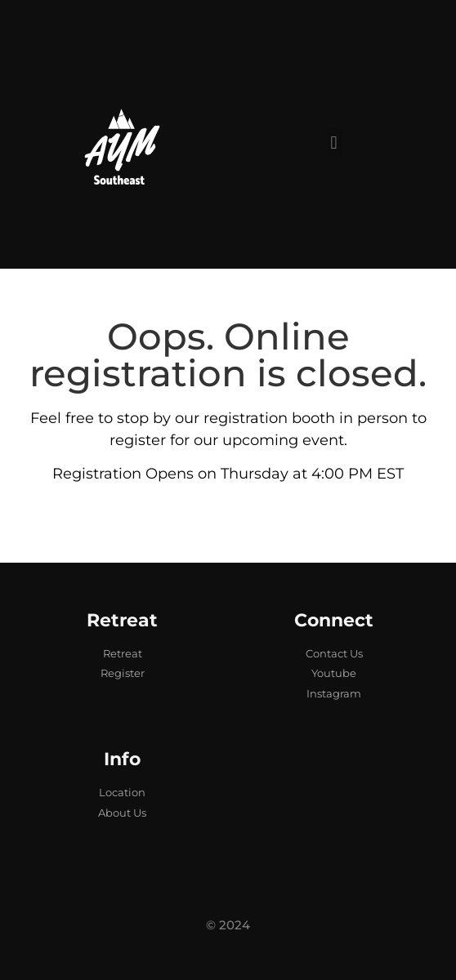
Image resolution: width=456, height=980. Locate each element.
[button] (334, 143)
